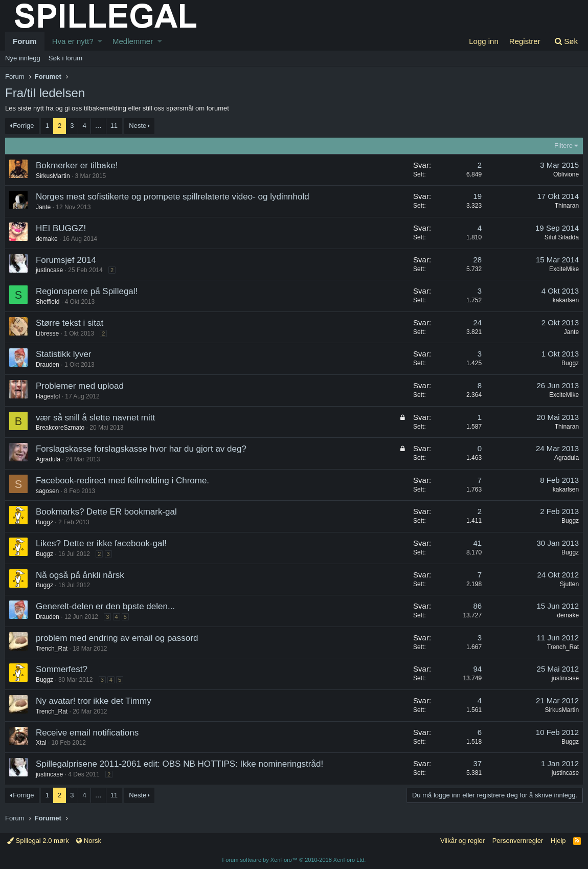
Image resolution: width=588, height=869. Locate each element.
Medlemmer (133, 41)
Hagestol (48, 396)
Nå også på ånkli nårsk (81, 575)
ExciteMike (563, 269)
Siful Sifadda (561, 237)
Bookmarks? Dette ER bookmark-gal (107, 512)
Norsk (89, 841)
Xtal (42, 743)
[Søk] (566, 41)
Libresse (48, 333)
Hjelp (558, 841)
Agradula (566, 458)
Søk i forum (65, 58)
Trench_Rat (52, 649)
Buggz (570, 363)
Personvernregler (518, 841)
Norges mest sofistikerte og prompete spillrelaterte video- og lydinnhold (173, 197)
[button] (100, 41)
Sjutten (569, 584)
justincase (565, 678)
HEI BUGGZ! (61, 228)
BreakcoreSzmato (61, 428)
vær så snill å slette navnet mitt (96, 418)
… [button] (98, 126)
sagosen (48, 491)
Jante (44, 207)
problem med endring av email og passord (118, 638)
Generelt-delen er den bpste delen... (106, 606)
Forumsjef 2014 (66, 260)
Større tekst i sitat (70, 323)
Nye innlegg (23, 58)
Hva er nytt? (73, 41)
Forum (25, 41)
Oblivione (566, 174)
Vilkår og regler (462, 841)
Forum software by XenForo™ (294, 860)
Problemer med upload (80, 386)
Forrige (23, 126)
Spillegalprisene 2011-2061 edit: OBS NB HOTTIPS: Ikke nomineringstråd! (180, 764)
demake (47, 239)
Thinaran (566, 206)
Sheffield (48, 302)
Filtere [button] (563, 146)
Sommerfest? (62, 669)
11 (114, 126)
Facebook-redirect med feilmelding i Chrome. (123, 481)
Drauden (48, 365)
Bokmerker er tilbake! (77, 165)
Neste (138, 126)
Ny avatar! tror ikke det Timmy (94, 701)
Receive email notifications (88, 733)
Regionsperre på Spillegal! (87, 291)
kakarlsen (565, 300)
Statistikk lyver (64, 354)
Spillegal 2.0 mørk (38, 841)
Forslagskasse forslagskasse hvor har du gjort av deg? (142, 449)
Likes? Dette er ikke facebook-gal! (102, 543)
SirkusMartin (53, 176)
